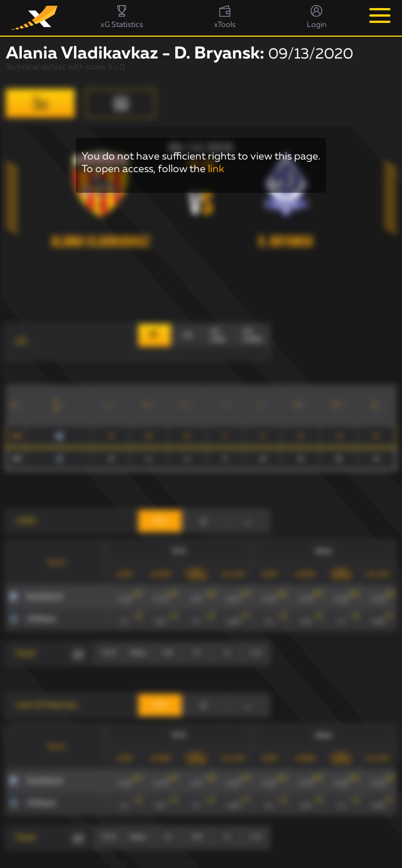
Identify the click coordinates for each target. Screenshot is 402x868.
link (216, 169)
